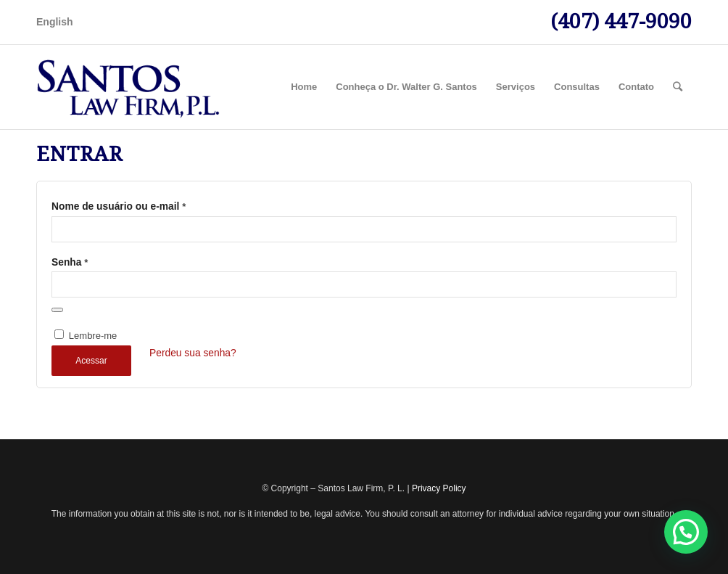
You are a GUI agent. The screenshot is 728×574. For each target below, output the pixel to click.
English (55, 22)
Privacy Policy (439, 488)
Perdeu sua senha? (193, 353)
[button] (686, 532)
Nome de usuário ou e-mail (119, 206)
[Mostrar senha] (57, 310)
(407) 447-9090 (621, 21)
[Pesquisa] (678, 87)
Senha (70, 262)
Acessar (91, 361)
